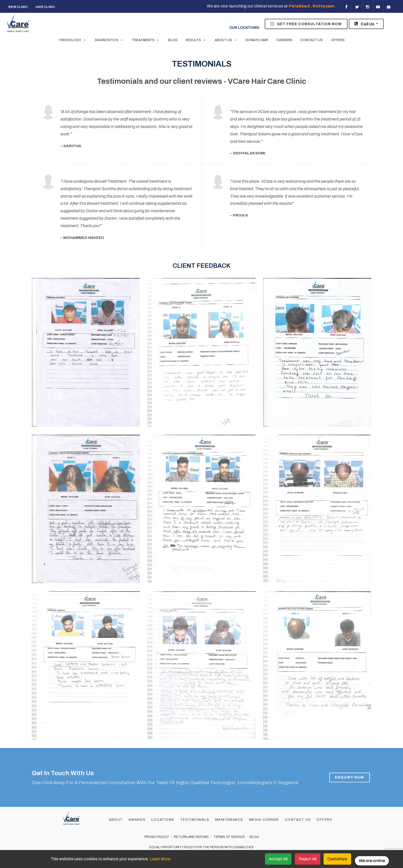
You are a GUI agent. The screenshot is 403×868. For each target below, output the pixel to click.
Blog (254, 837)
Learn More (160, 859)
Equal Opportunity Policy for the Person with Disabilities (201, 847)
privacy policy (157, 837)
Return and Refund (191, 837)
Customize (337, 859)
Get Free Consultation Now (306, 24)
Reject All (308, 859)
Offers (324, 820)
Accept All (278, 859)
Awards (137, 820)
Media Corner (264, 820)
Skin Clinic (18, 7)
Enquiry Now (350, 777)
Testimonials (195, 820)
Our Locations (238, 23)
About (116, 820)
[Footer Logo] (81, 820)
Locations (163, 820)
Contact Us (298, 820)
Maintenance (229, 820)
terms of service (229, 837)
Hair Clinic (45, 7)
